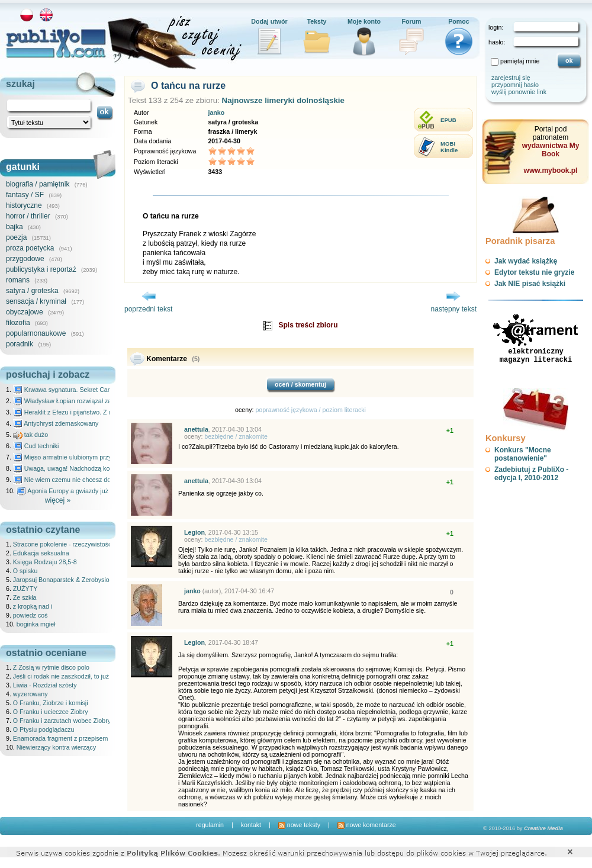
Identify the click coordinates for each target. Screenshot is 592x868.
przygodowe (25, 259)
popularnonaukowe (36, 333)
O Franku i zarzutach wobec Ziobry (62, 721)
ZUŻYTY (25, 589)
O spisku (25, 571)
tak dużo (30, 435)
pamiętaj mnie (520, 61)
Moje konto (364, 21)
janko (216, 112)
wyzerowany (30, 694)
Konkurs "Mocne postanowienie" (523, 454)
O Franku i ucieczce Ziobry (51, 712)
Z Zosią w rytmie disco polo (51, 667)
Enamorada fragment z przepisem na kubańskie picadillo (92, 738)
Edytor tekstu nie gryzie (534, 272)
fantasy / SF (25, 195)
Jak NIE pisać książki (530, 284)
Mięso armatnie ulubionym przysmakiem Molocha (88, 457)
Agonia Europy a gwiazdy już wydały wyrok (82, 491)
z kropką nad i (33, 606)
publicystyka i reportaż (41, 269)
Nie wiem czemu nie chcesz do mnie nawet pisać (87, 480)
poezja (16, 237)
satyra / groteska (32, 291)
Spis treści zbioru (308, 325)
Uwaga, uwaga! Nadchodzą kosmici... (71, 468)
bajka (15, 227)
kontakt (251, 825)
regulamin (210, 825)
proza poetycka (30, 248)
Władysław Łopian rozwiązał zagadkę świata (81, 401)
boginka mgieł (36, 624)
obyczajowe (25, 312)
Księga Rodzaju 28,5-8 (45, 562)
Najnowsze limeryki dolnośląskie (283, 100)
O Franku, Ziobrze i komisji (51, 703)
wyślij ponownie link (519, 92)
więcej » (58, 500)
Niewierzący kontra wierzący (56, 747)
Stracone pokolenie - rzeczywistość (62, 544)
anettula (196, 429)
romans (18, 280)
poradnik (20, 344)
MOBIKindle (449, 147)
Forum (411, 21)
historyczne (24, 205)
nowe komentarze (367, 825)
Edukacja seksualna (41, 553)
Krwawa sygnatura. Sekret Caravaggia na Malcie (87, 390)
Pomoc (459, 21)
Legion (194, 532)
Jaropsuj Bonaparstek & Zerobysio (61, 580)
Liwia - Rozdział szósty (45, 685)
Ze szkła (25, 597)
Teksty (317, 21)
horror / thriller (28, 216)
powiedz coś (30, 615)
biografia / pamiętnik (38, 184)
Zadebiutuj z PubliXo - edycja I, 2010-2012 (531, 474)
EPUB (448, 120)
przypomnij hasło (515, 85)
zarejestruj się (511, 78)
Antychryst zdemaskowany (56, 423)
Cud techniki (36, 446)
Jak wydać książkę (526, 261)
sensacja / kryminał (36, 301)
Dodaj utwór (269, 21)
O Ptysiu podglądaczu (44, 729)
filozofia (18, 323)
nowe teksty (299, 825)
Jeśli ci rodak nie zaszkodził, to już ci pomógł (75, 676)
